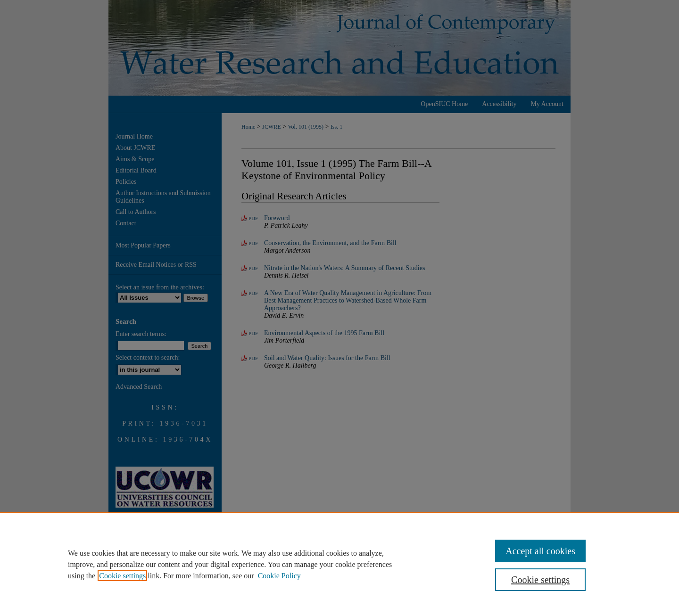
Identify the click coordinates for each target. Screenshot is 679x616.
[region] (339, 564)
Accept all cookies (540, 551)
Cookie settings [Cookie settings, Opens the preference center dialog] (540, 580)
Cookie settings (122, 576)
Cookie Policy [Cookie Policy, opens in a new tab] (279, 576)
